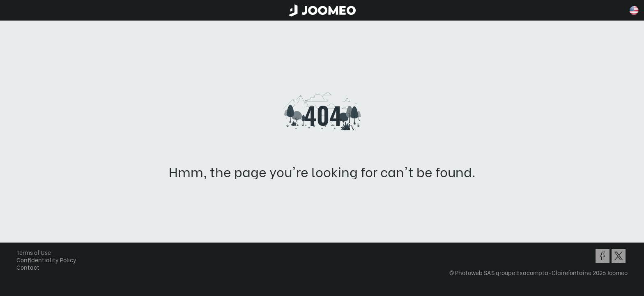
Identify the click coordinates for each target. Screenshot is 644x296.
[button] (22, 254)
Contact (31, 267)
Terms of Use (37, 252)
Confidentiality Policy (49, 260)
